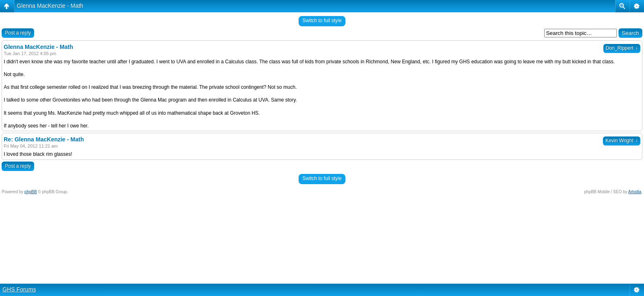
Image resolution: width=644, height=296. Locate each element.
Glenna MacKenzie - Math (50, 6)
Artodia (635, 192)
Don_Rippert (622, 48)
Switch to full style (322, 21)
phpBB (31, 192)
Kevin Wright (622, 141)
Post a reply (18, 33)
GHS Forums (19, 289)
